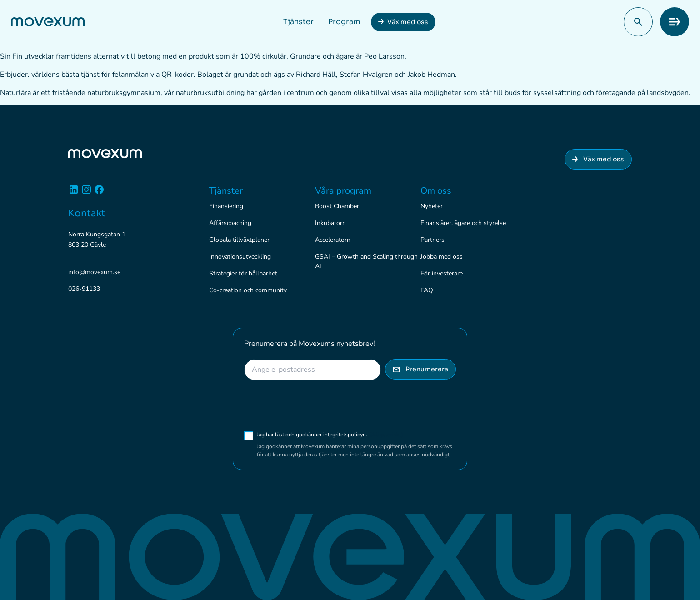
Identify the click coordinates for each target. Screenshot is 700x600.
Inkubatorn (330, 223)
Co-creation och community (248, 290)
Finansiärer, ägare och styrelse (463, 223)
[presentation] (313, 405)
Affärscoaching (230, 223)
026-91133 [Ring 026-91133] (84, 289)
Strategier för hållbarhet (243, 273)
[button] (638, 22)
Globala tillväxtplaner (239, 240)
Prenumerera (420, 369)
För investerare (442, 273)
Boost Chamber (337, 206)
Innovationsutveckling (240, 257)
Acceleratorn (333, 240)
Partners (432, 240)
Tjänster (298, 22)
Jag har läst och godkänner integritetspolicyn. (330, 435)
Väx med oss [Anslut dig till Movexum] (598, 159)
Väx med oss (408, 22)
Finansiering (226, 206)
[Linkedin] (74, 193)
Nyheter (432, 206)
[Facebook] (99, 193)
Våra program (343, 191)
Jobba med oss (442, 257)
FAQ (427, 290)
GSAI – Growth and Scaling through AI (366, 261)
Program (344, 22)
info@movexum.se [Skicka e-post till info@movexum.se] (94, 272)
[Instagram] (86, 193)
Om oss (436, 191)
